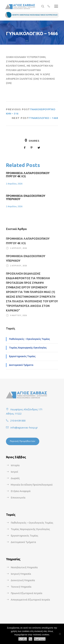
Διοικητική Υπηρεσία (23, 580)
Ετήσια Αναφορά (21, 491)
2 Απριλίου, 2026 (14, 184)
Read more (40, 639)
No (30, 639)
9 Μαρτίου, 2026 (19, 315)
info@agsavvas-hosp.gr (24, 428)
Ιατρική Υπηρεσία (21, 574)
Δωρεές (15, 478)
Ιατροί (14, 472)
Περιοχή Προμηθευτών (23, 441)
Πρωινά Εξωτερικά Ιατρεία (27, 593)
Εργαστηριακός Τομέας (22, 356)
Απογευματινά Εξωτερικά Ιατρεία (30, 600)
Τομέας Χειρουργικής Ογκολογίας (28, 348)
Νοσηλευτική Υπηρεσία (24, 567)
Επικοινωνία (18, 498)
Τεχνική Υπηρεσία (21, 587)
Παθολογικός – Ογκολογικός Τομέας (29, 339)
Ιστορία (15, 465)
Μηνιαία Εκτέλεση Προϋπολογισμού (32, 485)
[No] (60, 634)
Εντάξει (23, 639)
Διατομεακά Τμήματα (21, 365)
